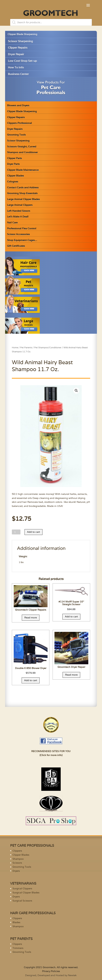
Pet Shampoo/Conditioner (48, 348)
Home (15, 348)
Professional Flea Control (22, 228)
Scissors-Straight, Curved (22, 147)
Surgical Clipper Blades (26, 893)
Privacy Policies (51, 971)
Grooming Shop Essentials (22, 193)
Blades (16, 922)
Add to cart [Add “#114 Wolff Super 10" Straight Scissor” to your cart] (71, 616)
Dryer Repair (16, 54)
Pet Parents (26, 348)
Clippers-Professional (19, 123)
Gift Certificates (16, 246)
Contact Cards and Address (23, 188)
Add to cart (33, 532)
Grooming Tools (16, 135)
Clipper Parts (14, 158)
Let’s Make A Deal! (18, 217)
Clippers (17, 851)
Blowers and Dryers (18, 105)
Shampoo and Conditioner (22, 152)
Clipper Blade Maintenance (23, 170)
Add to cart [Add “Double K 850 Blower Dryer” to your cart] (31, 680)
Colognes (13, 182)
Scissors (17, 863)
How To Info (16, 67)
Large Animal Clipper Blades (23, 199)
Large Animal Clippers (20, 205)
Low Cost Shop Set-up (22, 61)
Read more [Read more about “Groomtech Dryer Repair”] (71, 675)
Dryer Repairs (15, 129)
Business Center (18, 74)
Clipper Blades (15, 176)
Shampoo (18, 859)
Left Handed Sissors (19, 211)
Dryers (16, 871)
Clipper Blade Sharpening (22, 34)
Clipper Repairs (18, 48)
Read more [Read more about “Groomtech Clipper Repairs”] (31, 618)
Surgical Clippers (22, 888)
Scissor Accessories (18, 234)
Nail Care (12, 223)
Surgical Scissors (22, 901)
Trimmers (18, 948)
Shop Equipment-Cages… (22, 240)
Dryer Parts (13, 164)
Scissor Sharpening (20, 41)
